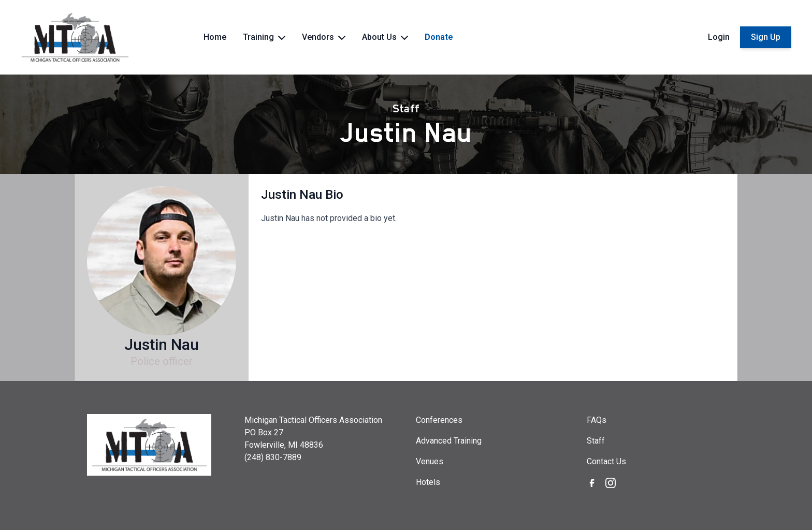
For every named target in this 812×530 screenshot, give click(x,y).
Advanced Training (449, 441)
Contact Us (606, 461)
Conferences (439, 420)
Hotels (428, 482)
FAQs (597, 420)
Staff (406, 109)
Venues (430, 461)
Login (719, 37)
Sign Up (766, 37)
